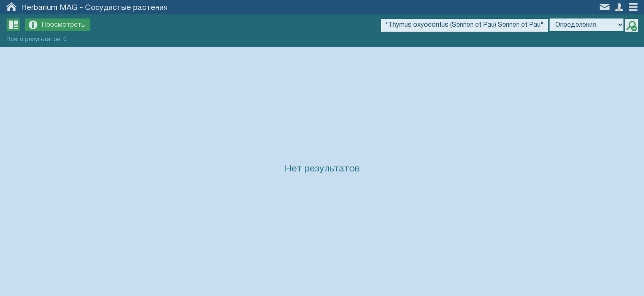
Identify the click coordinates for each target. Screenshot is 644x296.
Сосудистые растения (126, 8)
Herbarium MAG (49, 8)
